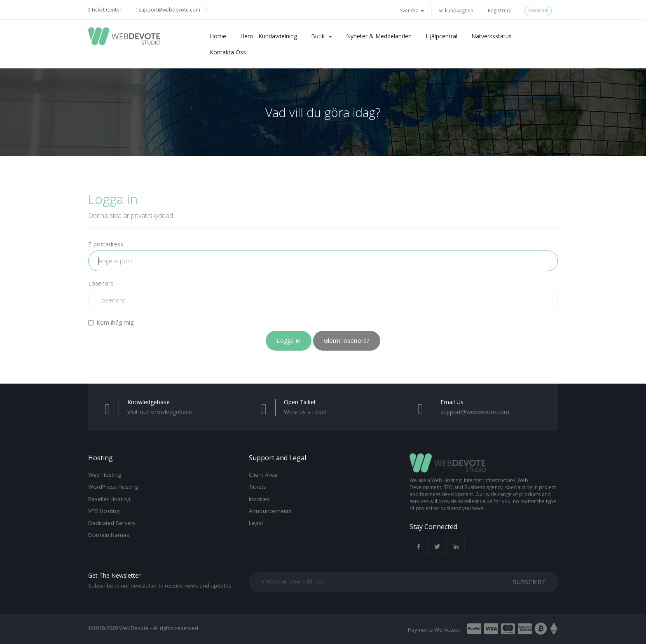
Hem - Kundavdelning (269, 36)
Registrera (500, 11)
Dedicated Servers (112, 523)
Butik (322, 36)
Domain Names (109, 535)
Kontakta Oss (228, 52)
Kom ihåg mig (111, 322)
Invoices (259, 499)
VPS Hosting (104, 511)
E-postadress (106, 244)
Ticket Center (105, 10)
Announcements (270, 511)
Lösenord (101, 283)
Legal (256, 523)
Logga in (538, 11)
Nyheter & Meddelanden (379, 36)
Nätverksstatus (492, 36)
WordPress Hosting (113, 487)
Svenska (412, 11)
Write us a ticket (305, 412)
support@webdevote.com (168, 10)
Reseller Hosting (109, 499)
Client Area (263, 475)
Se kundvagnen (456, 11)
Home (218, 36)
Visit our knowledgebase (160, 412)
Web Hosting (105, 475)
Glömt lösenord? (347, 341)
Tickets (257, 487)
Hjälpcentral (441, 36)
